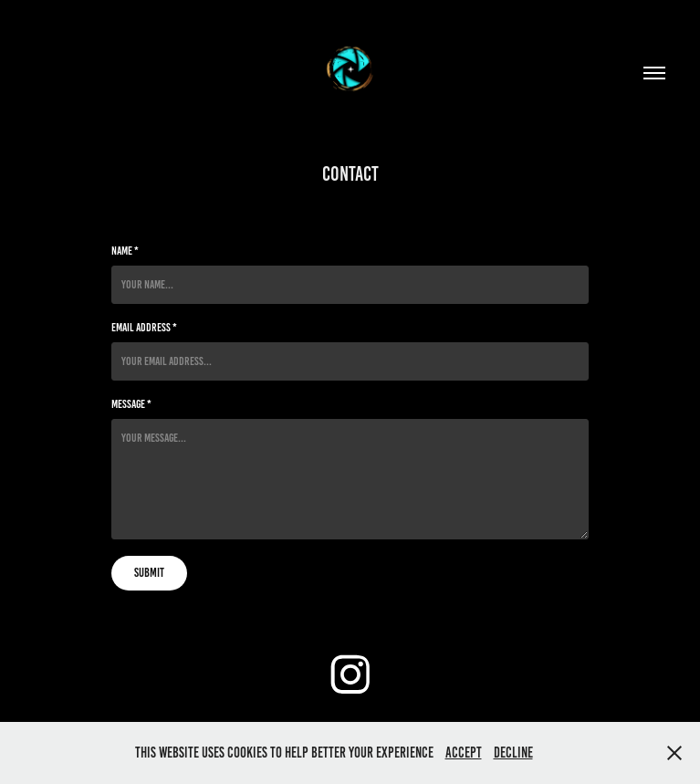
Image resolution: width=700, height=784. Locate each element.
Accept (464, 753)
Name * (125, 251)
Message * (131, 404)
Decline (513, 753)
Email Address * (144, 328)
